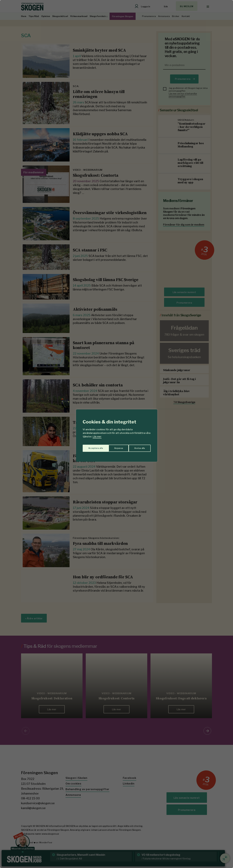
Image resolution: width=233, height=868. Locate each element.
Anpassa (92, 447)
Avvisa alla (113, 447)
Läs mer (97, 437)
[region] (116, 434)
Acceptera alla (138, 447)
